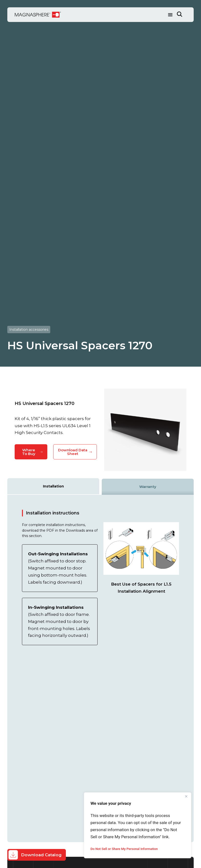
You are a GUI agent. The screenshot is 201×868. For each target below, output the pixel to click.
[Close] (186, 796)
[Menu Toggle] (170, 15)
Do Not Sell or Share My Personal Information (125, 849)
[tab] (53, 486)
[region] (138, 825)
